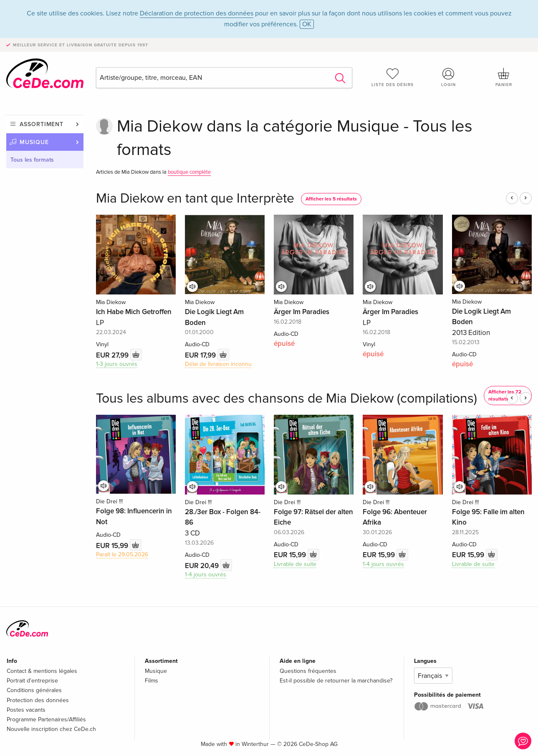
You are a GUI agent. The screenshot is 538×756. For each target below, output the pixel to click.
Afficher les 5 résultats (331, 199)
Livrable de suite (295, 564)
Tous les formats (32, 160)
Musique (34, 142)
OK (307, 24)
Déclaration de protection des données (197, 13)
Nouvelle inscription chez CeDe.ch (51, 729)
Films (152, 681)
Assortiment (42, 124)
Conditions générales (34, 690)
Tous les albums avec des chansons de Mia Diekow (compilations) (287, 399)
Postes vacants (26, 710)
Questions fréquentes (308, 671)
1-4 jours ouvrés (206, 575)
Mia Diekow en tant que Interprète (195, 199)
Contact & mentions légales (42, 671)
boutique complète (189, 172)
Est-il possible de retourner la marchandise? (336, 681)
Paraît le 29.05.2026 (122, 554)
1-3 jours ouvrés (117, 364)
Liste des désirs (393, 77)
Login (448, 77)
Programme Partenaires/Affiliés (46, 719)
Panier (504, 77)
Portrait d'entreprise (32, 681)
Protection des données (38, 700)
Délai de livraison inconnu (218, 364)
